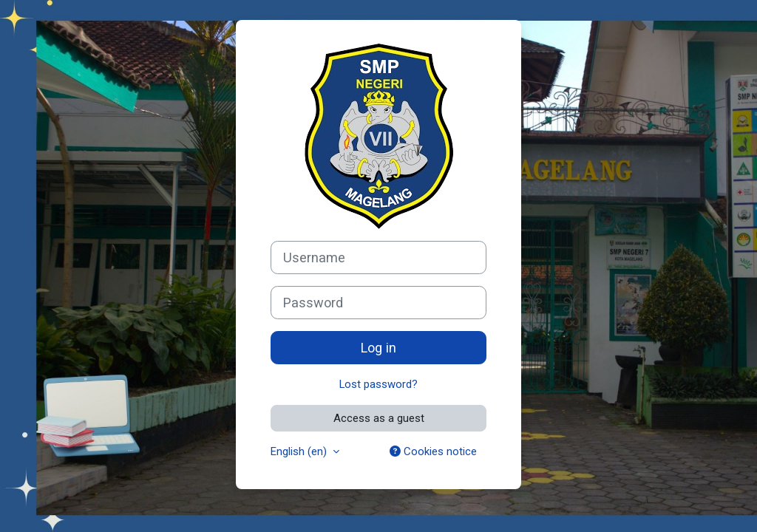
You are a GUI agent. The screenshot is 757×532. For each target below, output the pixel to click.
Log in (378, 348)
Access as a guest (379, 418)
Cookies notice (433, 451)
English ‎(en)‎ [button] (300, 451)
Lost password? (378, 384)
